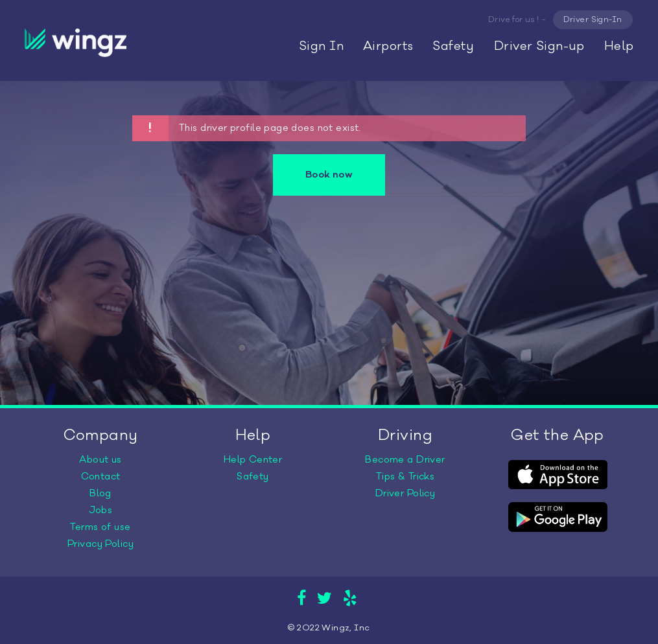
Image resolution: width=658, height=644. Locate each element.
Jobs (101, 510)
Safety (453, 46)
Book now (329, 175)
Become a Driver (405, 460)
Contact (101, 477)
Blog (100, 493)
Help (619, 46)
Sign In (321, 46)
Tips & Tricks (405, 477)
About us (100, 460)
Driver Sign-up (539, 46)
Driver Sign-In (593, 19)
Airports (388, 46)
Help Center (253, 460)
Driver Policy (405, 493)
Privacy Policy (100, 544)
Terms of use (100, 527)
